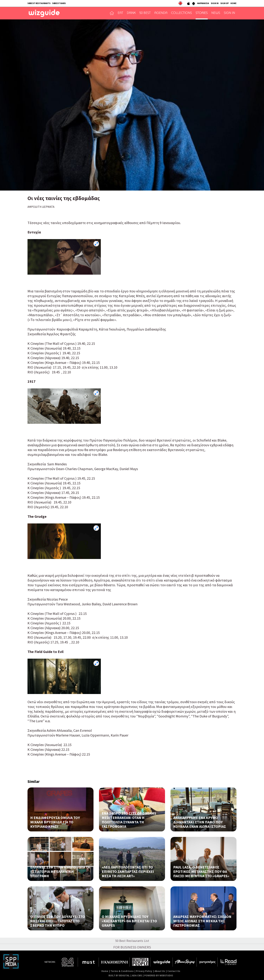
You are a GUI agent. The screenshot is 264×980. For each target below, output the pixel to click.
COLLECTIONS (181, 13)
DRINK (131, 13)
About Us (160, 971)
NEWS (216, 13)
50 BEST (145, 13)
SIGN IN (215, 3)
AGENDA (161, 13)
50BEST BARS (59, 3)
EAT (120, 13)
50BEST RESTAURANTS (39, 3)
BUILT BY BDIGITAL (119, 976)
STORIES (202, 13)
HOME (233, 3)
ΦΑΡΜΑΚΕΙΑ (203, 3)
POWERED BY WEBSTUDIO (159, 976)
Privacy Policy (144, 971)
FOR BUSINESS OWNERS (132, 947)
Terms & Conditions (122, 971)
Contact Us (174, 971)
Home (105, 971)
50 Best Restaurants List (132, 941)
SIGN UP (224, 3)
